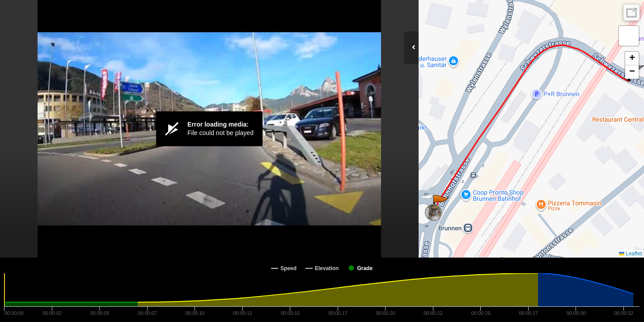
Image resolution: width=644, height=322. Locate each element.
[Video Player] (209, 129)
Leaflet (630, 254)
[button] (440, 204)
